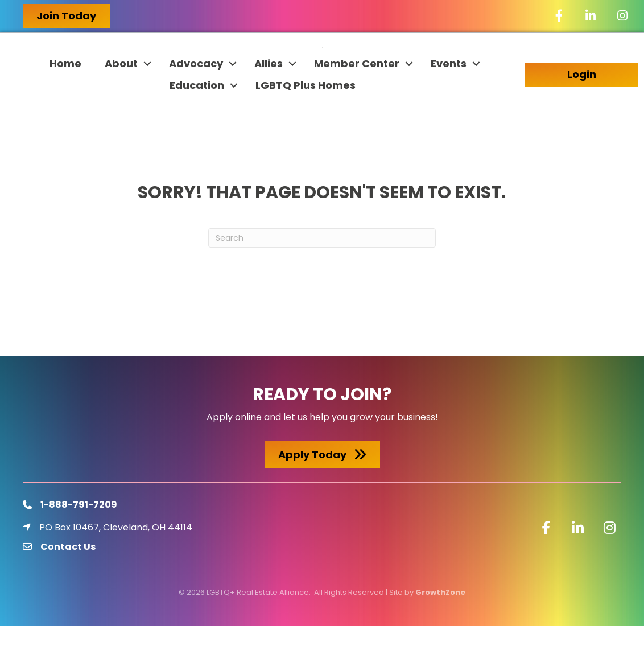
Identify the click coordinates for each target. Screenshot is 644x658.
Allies (269, 95)
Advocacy (196, 95)
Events (449, 95)
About (121, 95)
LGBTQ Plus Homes (306, 117)
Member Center (357, 95)
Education (197, 117)
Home (65, 95)
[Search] (322, 270)
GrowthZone (440, 624)
